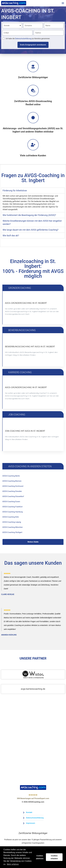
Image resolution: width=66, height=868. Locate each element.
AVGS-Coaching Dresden (13, 492)
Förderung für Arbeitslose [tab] (15, 191)
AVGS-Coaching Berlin (12, 476)
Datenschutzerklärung (23, 39)
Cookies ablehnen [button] (40, 857)
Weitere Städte (33, 545)
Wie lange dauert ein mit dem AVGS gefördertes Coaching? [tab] (31, 230)
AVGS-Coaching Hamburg (13, 514)
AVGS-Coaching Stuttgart (13, 535)
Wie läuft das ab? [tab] (11, 236)
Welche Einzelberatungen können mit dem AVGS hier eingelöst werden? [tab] (32, 223)
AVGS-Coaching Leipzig (12, 524)
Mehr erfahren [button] (13, 864)
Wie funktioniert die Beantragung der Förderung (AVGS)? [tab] (29, 215)
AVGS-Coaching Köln (11, 519)
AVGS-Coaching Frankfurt (13, 508)
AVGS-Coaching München (13, 530)
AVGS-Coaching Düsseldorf (14, 498)
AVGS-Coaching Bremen (13, 482)
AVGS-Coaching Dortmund (13, 487)
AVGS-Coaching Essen (12, 503)
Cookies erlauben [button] (54, 857)
